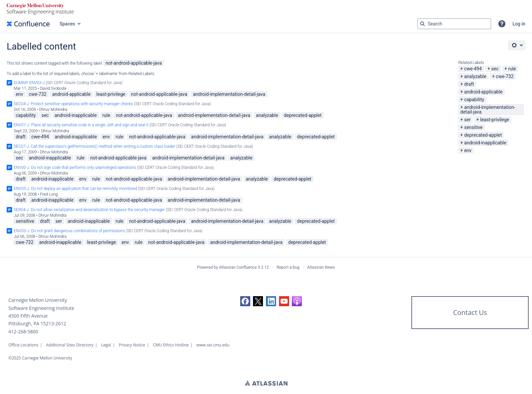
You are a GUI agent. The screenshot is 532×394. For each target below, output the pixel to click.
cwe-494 (473, 69)
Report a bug (288, 267)
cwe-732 (505, 76)
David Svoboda (53, 88)
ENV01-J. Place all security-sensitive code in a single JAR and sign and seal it (81, 125)
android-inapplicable (485, 143)
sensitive (473, 127)
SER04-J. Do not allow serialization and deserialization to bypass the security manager (89, 210)
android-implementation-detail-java (488, 110)
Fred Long (49, 194)
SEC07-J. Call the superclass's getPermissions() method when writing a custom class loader (94, 146)
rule (512, 69)
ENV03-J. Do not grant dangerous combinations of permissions (69, 231)
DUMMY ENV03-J (29, 83)
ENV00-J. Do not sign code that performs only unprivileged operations (75, 168)
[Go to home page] (28, 24)
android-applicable (483, 92)
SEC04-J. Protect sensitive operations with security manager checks (73, 104)
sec (495, 69)
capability (474, 100)
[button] (502, 24)
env (468, 150)
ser (467, 120)
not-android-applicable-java (134, 63)
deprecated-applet (483, 135)
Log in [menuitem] (519, 24)
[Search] (422, 24)
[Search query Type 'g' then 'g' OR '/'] (454, 24)
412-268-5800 (23, 332)
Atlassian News (321, 267)
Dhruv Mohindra (53, 110)
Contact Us (470, 312)
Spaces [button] (67, 24)
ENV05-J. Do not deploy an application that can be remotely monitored (75, 189)
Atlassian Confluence (238, 267)
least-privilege (494, 120)
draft (469, 84)
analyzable (475, 76)
